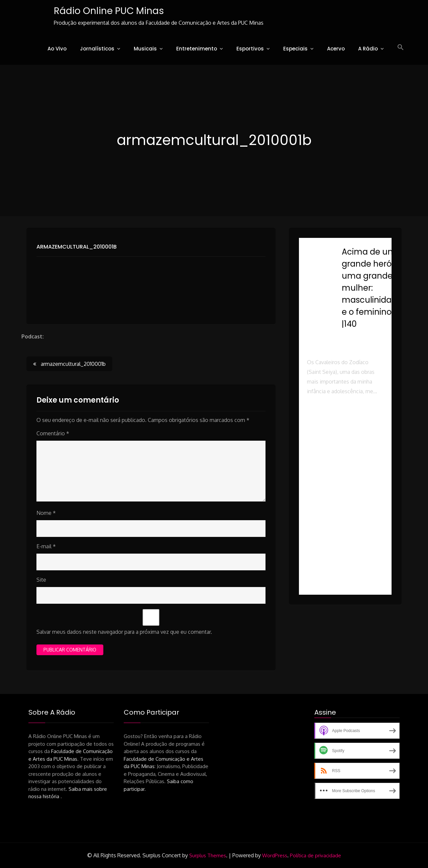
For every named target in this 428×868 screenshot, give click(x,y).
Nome (46, 513)
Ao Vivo (57, 49)
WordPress (275, 855)
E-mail (46, 546)
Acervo (336, 49)
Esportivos (250, 49)
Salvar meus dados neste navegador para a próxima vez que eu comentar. (124, 632)
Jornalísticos (97, 49)
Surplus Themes (208, 855)
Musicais (145, 49)
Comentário (53, 433)
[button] (401, 47)
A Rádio (368, 49)
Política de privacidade (315, 855)
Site (41, 580)
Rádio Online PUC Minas (108, 11)
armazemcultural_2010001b (77, 247)
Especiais (295, 49)
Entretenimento (197, 49)
